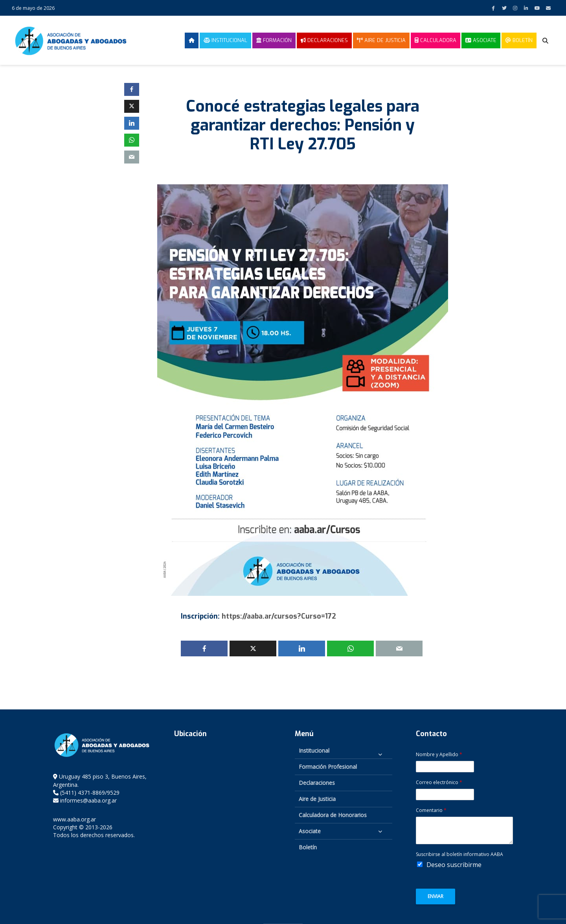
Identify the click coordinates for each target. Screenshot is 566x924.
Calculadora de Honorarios (333, 815)
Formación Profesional (328, 767)
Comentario (431, 810)
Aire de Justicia (381, 40)
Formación (274, 40)
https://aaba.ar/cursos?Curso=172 (279, 616)
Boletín (519, 40)
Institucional (225, 40)
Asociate (481, 40)
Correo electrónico (439, 783)
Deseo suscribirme (454, 865)
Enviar (436, 896)
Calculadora (436, 40)
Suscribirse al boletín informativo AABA (459, 854)
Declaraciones (324, 40)
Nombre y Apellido (439, 755)
